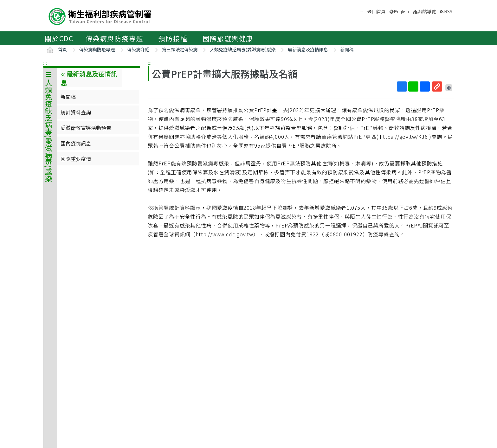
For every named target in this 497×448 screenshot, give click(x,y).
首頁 (62, 49)
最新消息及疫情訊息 (308, 49)
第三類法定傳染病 (180, 49)
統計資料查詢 (76, 112)
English (401, 12)
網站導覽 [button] (427, 11)
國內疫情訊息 (76, 143)
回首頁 (379, 11)
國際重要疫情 (76, 159)
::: (45, 62)
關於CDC (59, 38)
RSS (448, 11)
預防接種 (173, 38)
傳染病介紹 (138, 49)
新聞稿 (347, 49)
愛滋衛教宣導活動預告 (86, 128)
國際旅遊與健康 (228, 38)
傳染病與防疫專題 (114, 38)
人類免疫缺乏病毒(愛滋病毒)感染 (243, 49)
